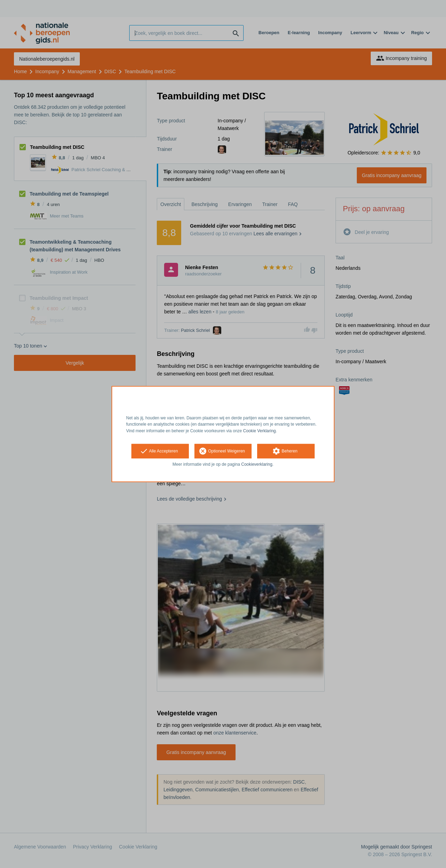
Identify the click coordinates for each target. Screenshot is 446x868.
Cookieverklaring (257, 464)
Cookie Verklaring (260, 431)
